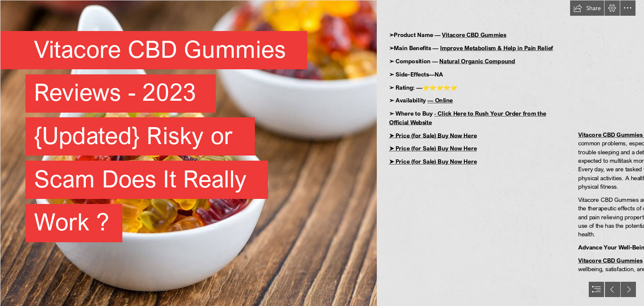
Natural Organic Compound (477, 61)
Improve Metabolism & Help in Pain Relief (497, 48)
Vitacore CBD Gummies (474, 35)
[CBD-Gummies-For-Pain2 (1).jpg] (188, 153)
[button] (587, 8)
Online (444, 101)
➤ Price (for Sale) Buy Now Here (433, 135)
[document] (322, 153)
